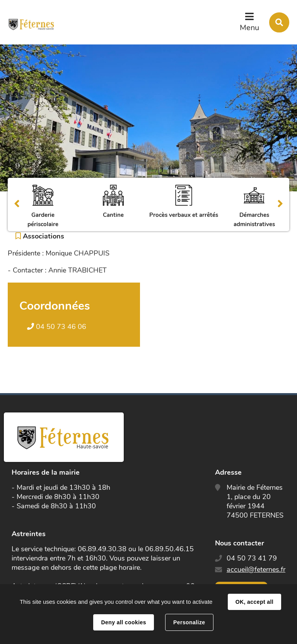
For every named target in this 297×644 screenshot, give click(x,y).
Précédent (17, 204)
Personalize (189, 622)
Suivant (280, 204)
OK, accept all (254, 602)
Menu (249, 28)
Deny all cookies (123, 622)
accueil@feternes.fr (256, 569)
